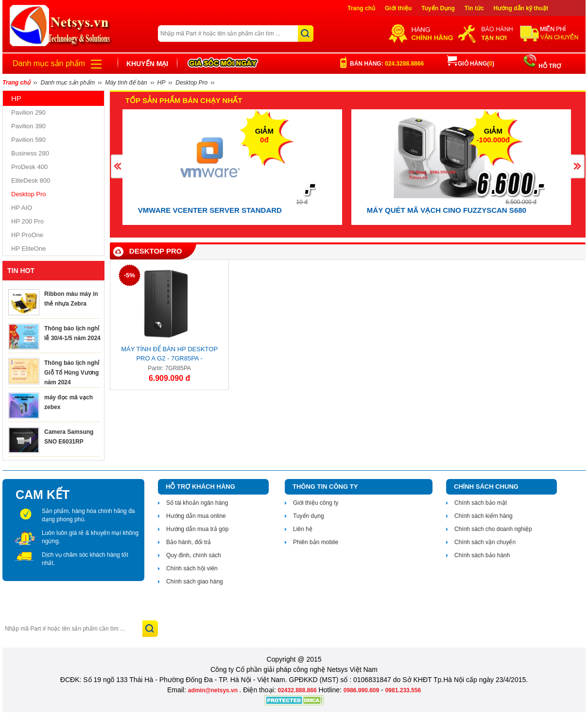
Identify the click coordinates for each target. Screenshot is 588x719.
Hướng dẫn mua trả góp (197, 529)
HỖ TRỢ (549, 66)
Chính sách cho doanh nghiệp (493, 529)
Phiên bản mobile (316, 542)
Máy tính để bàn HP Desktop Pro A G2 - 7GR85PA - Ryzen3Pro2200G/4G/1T (169, 355)
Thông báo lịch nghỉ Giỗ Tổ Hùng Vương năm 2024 (72, 373)
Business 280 (30, 153)
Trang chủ (361, 8)
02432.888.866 (297, 690)
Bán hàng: (387, 64)
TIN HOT (21, 271)
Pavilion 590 (28, 140)
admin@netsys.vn (214, 690)
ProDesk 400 (29, 167)
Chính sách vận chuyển (485, 542)
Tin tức (474, 8)
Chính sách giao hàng (195, 582)
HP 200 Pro (27, 221)
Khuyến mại (147, 64)
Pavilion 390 (28, 126)
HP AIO (22, 208)
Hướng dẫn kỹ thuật (521, 8)
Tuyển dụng (309, 516)
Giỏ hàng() (471, 64)
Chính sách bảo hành (482, 555)
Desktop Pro (29, 194)
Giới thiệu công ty (316, 503)
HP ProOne (27, 235)
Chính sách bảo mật (481, 503)
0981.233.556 (403, 690)
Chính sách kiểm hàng (484, 516)
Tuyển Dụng (438, 8)
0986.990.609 (361, 690)
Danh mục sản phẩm (49, 63)
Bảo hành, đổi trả (189, 542)
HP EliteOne (28, 248)
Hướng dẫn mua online (196, 516)
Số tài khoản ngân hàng (197, 503)
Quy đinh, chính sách (194, 555)
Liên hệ (303, 529)
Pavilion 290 (28, 112)
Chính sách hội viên (192, 568)
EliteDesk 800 (31, 180)
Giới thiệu (398, 8)
